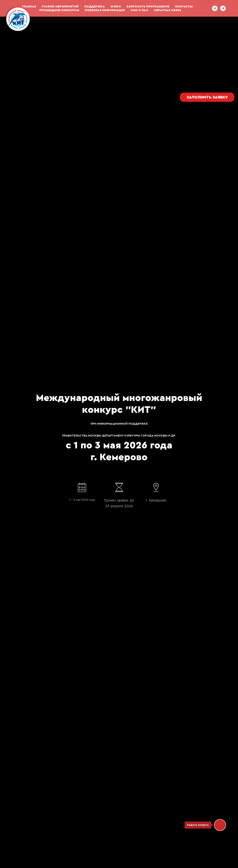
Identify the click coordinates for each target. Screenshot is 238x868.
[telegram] (223, 8)
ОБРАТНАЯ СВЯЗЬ (168, 10)
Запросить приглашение (148, 6)
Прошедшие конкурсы (59, 10)
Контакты (184, 6)
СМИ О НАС (139, 10)
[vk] (215, 8)
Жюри (116, 6)
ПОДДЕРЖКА (95, 6)
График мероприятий (60, 6)
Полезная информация (105, 10)
